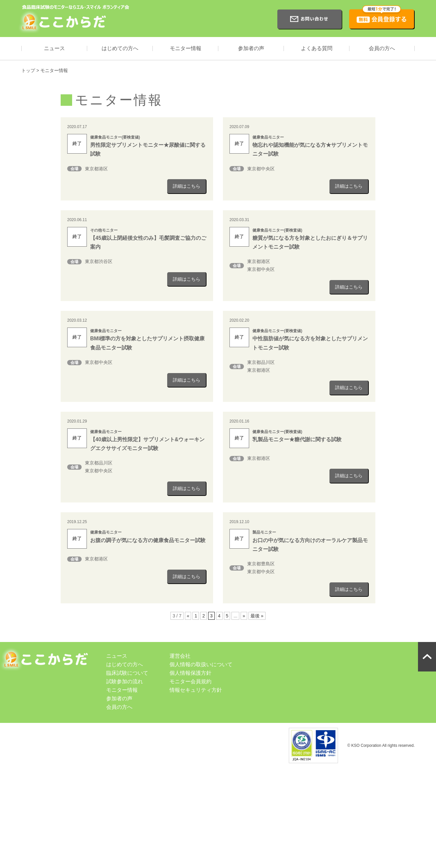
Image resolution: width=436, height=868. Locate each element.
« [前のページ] (188, 616)
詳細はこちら (187, 186)
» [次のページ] (244, 616)
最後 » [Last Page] (257, 616)
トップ (28, 70)
